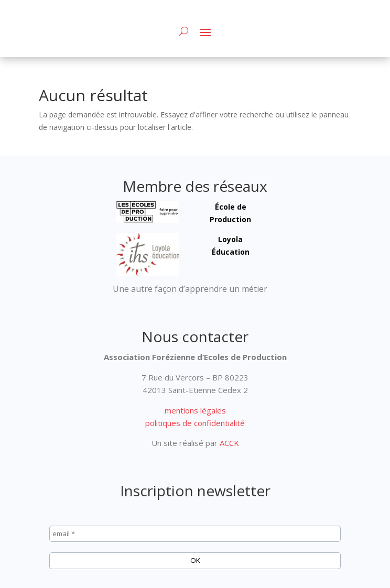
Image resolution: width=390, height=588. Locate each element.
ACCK (228, 443)
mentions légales (195, 410)
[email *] (195, 534)
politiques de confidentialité (195, 423)
